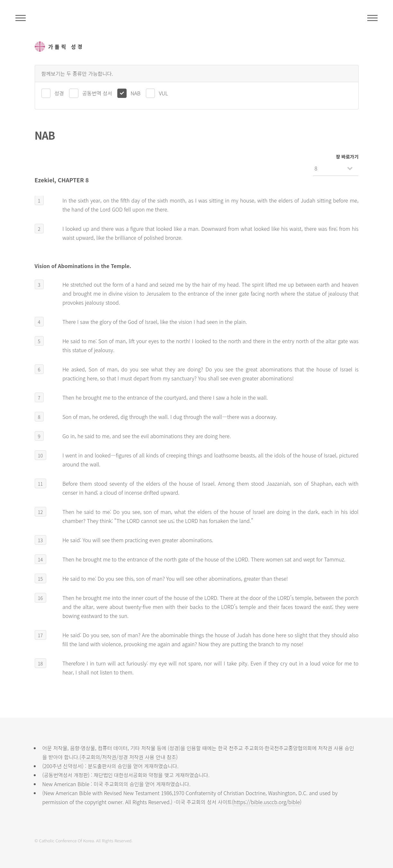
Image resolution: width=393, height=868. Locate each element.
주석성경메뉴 (21, 18)
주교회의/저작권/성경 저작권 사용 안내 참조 (129, 757)
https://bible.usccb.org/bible (267, 802)
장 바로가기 (347, 156)
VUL (163, 93)
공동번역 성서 (97, 93)
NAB (135, 93)
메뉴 (372, 18)
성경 (59, 93)
